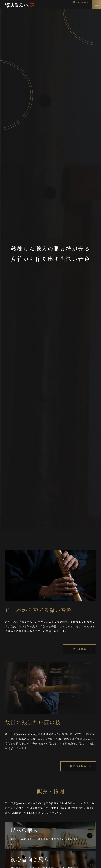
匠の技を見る (78, 766)
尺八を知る (79, 649)
